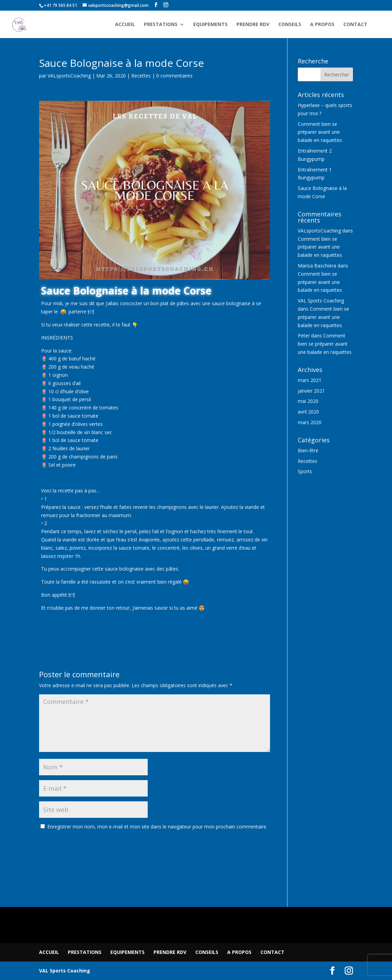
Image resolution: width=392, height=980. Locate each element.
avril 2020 (308, 412)
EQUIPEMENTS (210, 25)
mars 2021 (310, 380)
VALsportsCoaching (69, 76)
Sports (305, 471)
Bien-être (308, 450)
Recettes (141, 76)
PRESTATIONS (161, 25)
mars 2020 (310, 422)
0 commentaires (174, 76)
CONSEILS (290, 25)
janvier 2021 (311, 391)
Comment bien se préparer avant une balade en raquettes (320, 132)
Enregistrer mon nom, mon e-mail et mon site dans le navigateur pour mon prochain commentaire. (157, 827)
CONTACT (355, 25)
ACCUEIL (125, 25)
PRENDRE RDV (253, 25)
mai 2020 (308, 401)
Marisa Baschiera (317, 266)
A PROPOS (322, 25)
